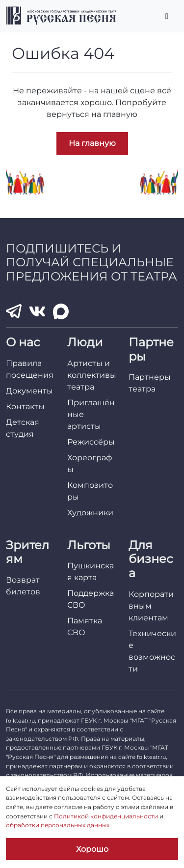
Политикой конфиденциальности (106, 816)
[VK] (37, 311)
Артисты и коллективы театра (92, 375)
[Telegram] (14, 311)
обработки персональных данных (58, 825)
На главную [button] (92, 143)
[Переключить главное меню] (167, 16)
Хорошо (92, 849)
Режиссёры (91, 442)
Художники (90, 513)
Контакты (25, 406)
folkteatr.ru (20, 721)
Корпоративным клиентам (151, 606)
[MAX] (61, 311)
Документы (29, 391)
